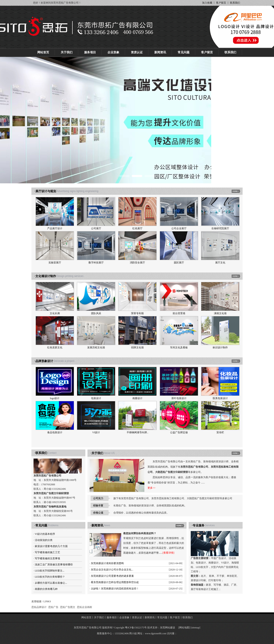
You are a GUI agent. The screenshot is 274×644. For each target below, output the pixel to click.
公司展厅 (96, 228)
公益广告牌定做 (179, 432)
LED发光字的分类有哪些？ (50, 577)
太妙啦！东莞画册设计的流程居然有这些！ (115, 589)
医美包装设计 (220, 398)
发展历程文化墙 (96, 347)
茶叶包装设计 (179, 398)
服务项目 (90, 52)
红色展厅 (137, 228)
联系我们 (235, 3)
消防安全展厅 (137, 263)
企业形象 (113, 52)
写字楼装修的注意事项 (47, 558)
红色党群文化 (55, 347)
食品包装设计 (55, 432)
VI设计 (96, 432)
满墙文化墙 (220, 313)
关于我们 (67, 52)
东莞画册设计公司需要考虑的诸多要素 (112, 576)
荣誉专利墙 (137, 313)
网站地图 (184, 628)
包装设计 (96, 398)
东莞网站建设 (168, 628)
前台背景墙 (179, 313)
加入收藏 (207, 3)
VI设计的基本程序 (45, 534)
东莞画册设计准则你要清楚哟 (107, 563)
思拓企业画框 (85, 607)
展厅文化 (220, 263)
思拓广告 (53, 607)
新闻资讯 (160, 52)
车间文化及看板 (179, 347)
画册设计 (137, 398)
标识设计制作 (220, 347)
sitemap (195, 628)
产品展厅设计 (55, 228)
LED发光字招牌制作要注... (50, 571)
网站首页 (43, 52)
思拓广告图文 (68, 607)
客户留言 (221, 3)
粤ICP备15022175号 (136, 628)
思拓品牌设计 (39, 607)
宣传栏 (220, 432)
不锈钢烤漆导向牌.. (137, 432)
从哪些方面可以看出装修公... (51, 583)
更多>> (152, 488)
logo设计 (55, 398)
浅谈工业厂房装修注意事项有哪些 (54, 565)
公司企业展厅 (179, 228)
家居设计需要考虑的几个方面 (51, 546)
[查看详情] (168, 553)
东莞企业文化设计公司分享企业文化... (112, 570)
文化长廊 (55, 313)
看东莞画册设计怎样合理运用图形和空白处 (115, 582)
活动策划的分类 (44, 540)
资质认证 (137, 52)
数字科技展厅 (96, 263)
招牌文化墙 (137, 347)
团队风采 (96, 313)
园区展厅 (179, 263)
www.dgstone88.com (156, 633)
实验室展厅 (55, 263)
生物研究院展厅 (220, 228)
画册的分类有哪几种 (46, 589)
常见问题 (184, 52)
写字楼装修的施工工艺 (47, 552)
